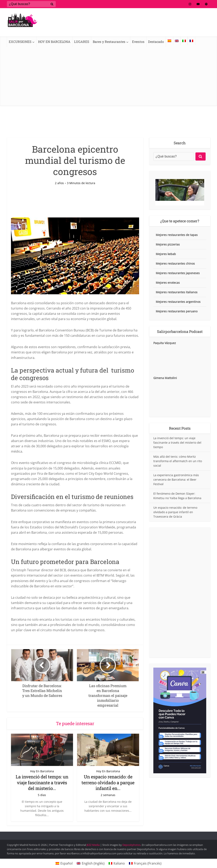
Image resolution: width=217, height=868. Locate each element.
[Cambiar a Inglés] (177, 41)
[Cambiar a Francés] (191, 41)
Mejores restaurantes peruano (177, 311)
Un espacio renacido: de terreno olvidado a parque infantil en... (108, 782)
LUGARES (82, 42)
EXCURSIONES (20, 42)
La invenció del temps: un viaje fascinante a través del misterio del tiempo (177, 443)
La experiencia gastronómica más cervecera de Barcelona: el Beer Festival (176, 480)
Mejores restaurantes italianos (177, 292)
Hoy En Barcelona (42, 771)
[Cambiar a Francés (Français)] (145, 863)
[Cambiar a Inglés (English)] (91, 863)
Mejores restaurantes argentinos (178, 302)
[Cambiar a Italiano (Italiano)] (117, 863)
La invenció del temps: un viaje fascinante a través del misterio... (42, 782)
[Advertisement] (108, 77)
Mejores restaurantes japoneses (178, 273)
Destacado (156, 42)
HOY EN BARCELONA (54, 42)
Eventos (138, 42)
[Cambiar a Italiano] (184, 41)
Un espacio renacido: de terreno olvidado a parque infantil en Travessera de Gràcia (175, 512)
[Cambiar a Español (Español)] (64, 863)
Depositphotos (131, 845)
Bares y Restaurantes (109, 42)
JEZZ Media (93, 845)
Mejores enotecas (168, 283)
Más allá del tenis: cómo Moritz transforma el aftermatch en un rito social (178, 461)
